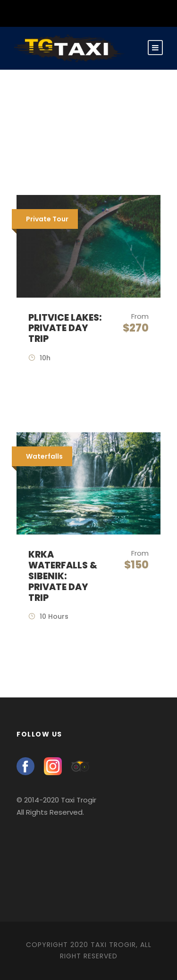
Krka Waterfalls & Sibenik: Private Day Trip (63, 576)
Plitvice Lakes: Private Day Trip (65, 328)
